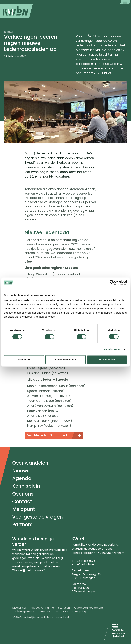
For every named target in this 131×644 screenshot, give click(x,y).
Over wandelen (30, 463)
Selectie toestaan (66, 360)
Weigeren (24, 360)
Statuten (64, 608)
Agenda (22, 478)
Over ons (23, 494)
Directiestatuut (49, 611)
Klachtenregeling (74, 611)
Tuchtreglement (23, 611)
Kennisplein (26, 486)
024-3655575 (86, 561)
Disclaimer (19, 608)
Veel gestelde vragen (38, 517)
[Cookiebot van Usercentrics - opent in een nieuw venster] (112, 282)
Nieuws (21, 471)
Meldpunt (24, 509)
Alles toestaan (107, 360)
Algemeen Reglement (89, 608)
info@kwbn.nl (86, 565)
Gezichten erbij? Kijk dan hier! (47, 435)
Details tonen (112, 349)
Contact (22, 502)
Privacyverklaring (42, 608)
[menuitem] (16, 11)
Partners (22, 525)
